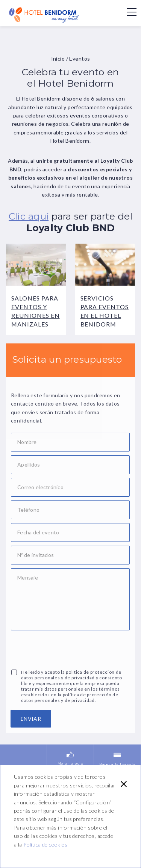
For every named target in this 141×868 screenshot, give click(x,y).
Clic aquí (29, 216)
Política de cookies (45, 844)
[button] (124, 784)
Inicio (58, 59)
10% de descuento (23, 765)
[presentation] (68, 649)
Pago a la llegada (117, 740)
